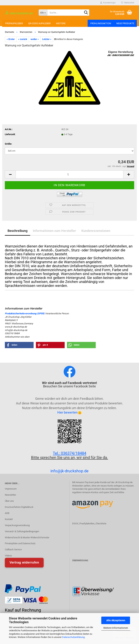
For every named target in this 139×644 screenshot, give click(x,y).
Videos (8, 556)
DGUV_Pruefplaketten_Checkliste (89, 523)
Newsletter (10, 495)
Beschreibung (18, 231)
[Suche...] (43, 13)
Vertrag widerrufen (24, 562)
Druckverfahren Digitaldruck (19, 507)
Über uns (9, 501)
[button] (10, 174)
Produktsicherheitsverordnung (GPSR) (25, 313)
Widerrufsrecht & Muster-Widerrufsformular (27, 537)
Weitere (61, 23)
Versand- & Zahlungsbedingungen (22, 531)
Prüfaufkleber (14, 23)
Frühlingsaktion (101, 23)
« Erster (11, 39)
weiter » (35, 39)
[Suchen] (86, 13)
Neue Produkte (125, 23)
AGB (7, 513)
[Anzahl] (69, 174)
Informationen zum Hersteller (54, 231)
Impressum (11, 489)
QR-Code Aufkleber (39, 23)
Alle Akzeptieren (116, 620)
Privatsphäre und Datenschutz (20, 543)
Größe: (8, 144)
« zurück (23, 39)
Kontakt (9, 519)
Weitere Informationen (116, 628)
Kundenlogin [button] (108, 3)
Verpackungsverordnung (17, 525)
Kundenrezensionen (96, 231)
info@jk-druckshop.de (69, 471)
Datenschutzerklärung (73, 637)
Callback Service (13, 549)
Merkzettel (128, 3)
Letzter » (47, 39)
